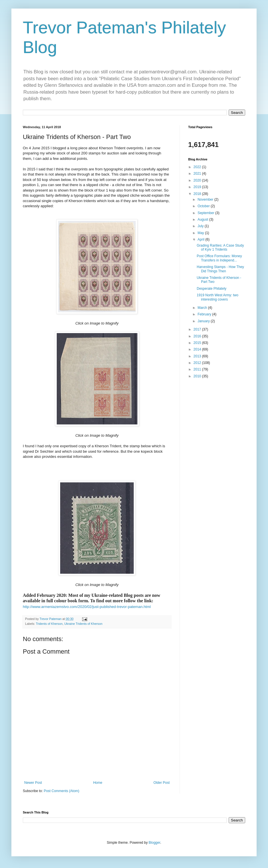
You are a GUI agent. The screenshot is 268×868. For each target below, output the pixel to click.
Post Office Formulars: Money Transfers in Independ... (219, 258)
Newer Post (33, 783)
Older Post (162, 783)
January (204, 321)
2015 (198, 343)
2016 (198, 336)
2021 (198, 174)
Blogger (154, 843)
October (204, 206)
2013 (198, 356)
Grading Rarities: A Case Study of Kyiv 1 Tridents (220, 247)
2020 (198, 180)
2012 (198, 363)
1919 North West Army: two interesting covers (218, 297)
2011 (198, 369)
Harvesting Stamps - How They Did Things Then (220, 269)
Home (98, 783)
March (203, 308)
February (205, 314)
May (201, 233)
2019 (198, 187)
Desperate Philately (212, 289)
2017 (198, 329)
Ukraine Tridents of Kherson (83, 624)
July (201, 226)
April (201, 239)
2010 (198, 376)
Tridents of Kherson (49, 624)
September (206, 213)
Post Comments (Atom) (61, 791)
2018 (198, 194)
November (206, 200)
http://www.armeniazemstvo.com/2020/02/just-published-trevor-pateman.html (87, 607)
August (203, 219)
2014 (198, 349)
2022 (198, 167)
